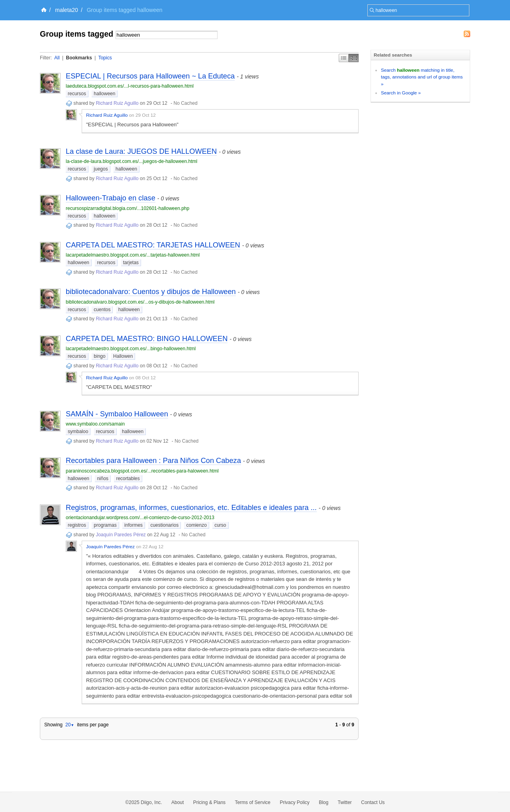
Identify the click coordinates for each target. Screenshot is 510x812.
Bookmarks (79, 58)
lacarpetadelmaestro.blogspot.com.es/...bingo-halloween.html (131, 349)
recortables (128, 479)
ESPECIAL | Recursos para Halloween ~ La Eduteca (150, 76)
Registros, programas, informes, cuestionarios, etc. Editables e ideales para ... (191, 508)
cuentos (102, 310)
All (57, 58)
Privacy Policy (295, 802)
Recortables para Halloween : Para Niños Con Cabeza (153, 461)
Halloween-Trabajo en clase (111, 198)
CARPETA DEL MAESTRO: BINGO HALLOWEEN (147, 339)
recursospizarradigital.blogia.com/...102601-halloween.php (127, 208)
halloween (104, 94)
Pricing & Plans (209, 802)
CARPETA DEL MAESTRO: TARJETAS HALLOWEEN (153, 245)
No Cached (186, 103)
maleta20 (67, 10)
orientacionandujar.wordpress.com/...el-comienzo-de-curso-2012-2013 (140, 518)
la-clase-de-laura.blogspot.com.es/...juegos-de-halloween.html (131, 161)
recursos (77, 94)
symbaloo (78, 431)
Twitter (345, 802)
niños (103, 479)
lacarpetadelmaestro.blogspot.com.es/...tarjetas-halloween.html (133, 255)
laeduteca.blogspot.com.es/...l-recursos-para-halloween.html (130, 86)
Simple (344, 58)
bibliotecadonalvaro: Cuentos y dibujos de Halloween (151, 292)
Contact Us (373, 802)
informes (133, 525)
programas (105, 525)
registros (77, 525)
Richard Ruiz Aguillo (117, 103)
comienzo (196, 525)
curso (220, 525)
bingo (99, 356)
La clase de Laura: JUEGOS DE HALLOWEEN (141, 151)
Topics (105, 58)
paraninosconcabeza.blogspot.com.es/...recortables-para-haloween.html (142, 471)
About (178, 802)
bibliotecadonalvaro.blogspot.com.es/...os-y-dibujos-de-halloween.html (140, 302)
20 (70, 725)
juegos (101, 169)
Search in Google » (401, 93)
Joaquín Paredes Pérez (121, 535)
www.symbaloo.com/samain (95, 424)
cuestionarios (164, 525)
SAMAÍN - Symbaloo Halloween (117, 414)
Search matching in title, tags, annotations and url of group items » (422, 77)
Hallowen (123, 356)
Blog (324, 802)
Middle (354, 58)
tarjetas (131, 263)
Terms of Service (252, 802)
